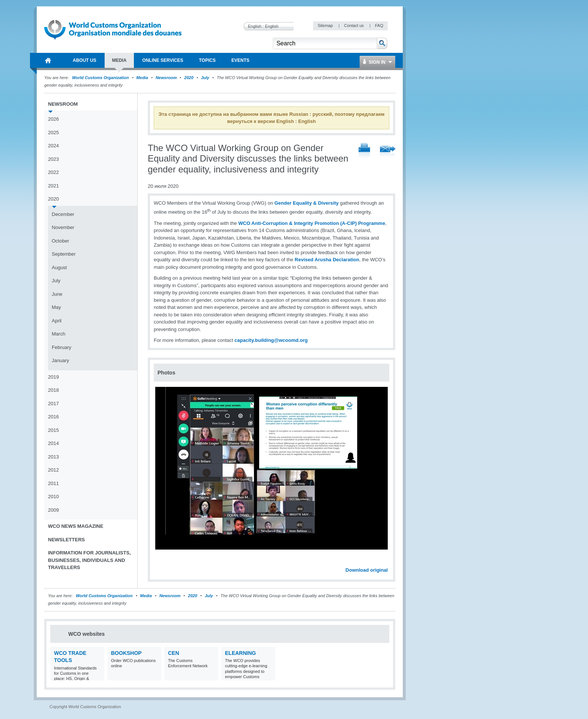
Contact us (354, 25)
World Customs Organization (101, 78)
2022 (53, 172)
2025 (53, 133)
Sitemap (326, 25)
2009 (53, 510)
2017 (53, 404)
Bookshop (126, 653)
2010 (53, 497)
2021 (53, 186)
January (60, 360)
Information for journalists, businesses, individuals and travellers (89, 560)
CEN (174, 653)
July (205, 78)
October (60, 241)
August (59, 267)
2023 (53, 159)
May (56, 307)
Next (386, 562)
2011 (53, 483)
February (61, 347)
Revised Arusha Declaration (327, 260)
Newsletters (66, 540)
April (57, 321)
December (63, 214)
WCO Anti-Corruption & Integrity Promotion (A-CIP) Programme (312, 223)
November (63, 227)
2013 (53, 457)
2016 (53, 417)
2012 (53, 470)
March (58, 334)
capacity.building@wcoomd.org (271, 340)
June (57, 294)
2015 (53, 430)
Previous (162, 562)
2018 (53, 390)
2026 (53, 119)
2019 (53, 377)
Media (142, 78)
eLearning (240, 653)
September (64, 254)
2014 (53, 443)
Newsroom (166, 78)
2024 (53, 146)
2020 (189, 78)
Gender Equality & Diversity (307, 203)
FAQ (379, 25)
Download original (367, 570)
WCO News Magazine (76, 526)
